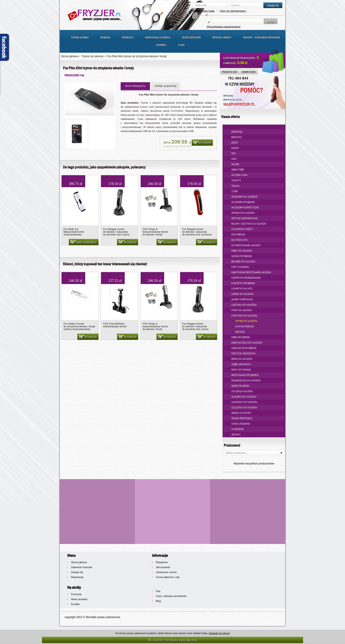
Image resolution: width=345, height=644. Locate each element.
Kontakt (75, 604)
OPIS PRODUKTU (135, 86)
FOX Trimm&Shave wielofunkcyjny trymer (115, 325)
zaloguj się (273, 5)
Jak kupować (163, 567)
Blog (158, 601)
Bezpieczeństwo (192, 37)
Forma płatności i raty (168, 577)
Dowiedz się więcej (219, 633)
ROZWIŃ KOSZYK (249, 72)
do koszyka (202, 143)
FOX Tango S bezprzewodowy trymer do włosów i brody (155, 232)
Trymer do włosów (93, 56)
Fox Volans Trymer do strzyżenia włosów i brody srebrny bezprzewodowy (79, 326)
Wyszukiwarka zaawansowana (224, 27)
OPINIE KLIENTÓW (166, 86)
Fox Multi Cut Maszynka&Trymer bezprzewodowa (74, 232)
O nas (182, 45)
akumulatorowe (244, 326)
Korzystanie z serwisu (158, 37)
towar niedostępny (83, 242)
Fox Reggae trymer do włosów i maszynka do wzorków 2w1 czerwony (197, 232)
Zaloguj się (77, 572)
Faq (158, 591)
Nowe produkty (79, 599)
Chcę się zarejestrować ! (233, 11)
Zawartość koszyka (82, 567)
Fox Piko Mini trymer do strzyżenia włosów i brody (137, 56)
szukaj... (271, 21)
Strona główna (80, 37)
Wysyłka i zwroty (222, 37)
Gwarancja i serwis (166, 572)
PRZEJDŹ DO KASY (230, 72)
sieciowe (240, 332)
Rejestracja (77, 577)
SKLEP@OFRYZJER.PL (239, 104)
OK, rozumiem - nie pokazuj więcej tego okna (172, 640)
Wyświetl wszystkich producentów (254, 464)
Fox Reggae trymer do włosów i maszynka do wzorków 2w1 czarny (116, 232)
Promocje (128, 37)
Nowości (106, 37)
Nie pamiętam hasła (204, 11)
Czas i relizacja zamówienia (171, 596)
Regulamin (162, 562)
